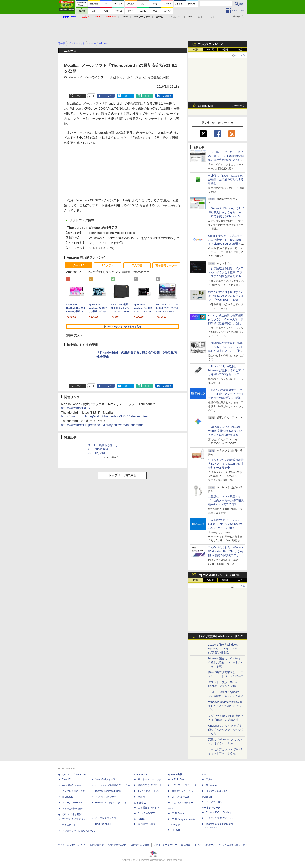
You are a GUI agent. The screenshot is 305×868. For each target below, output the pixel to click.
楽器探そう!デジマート (150, 785)
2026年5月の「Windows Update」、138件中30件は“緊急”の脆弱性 (223, 649)
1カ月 (240, 50)
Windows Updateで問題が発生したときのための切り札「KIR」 (225, 706)
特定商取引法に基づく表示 (233, 845)
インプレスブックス (106, 818)
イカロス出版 (175, 774)
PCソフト (108, 265)
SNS (190, 17)
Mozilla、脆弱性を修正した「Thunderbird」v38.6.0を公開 (103, 449)
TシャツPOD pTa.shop (219, 812)
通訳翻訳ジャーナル (182, 791)
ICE (204, 774)
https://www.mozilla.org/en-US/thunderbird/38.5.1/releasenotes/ (105, 416)
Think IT (66, 779)
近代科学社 (140, 819)
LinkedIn (167, 96)
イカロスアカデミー (182, 803)
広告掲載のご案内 (117, 845)
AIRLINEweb (179, 779)
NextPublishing (103, 824)
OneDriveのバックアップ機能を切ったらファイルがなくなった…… (226, 730)
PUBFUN (207, 797)
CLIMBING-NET (146, 813)
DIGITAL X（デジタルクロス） (111, 803)
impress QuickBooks (217, 791)
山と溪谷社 (140, 803)
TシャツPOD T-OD (149, 791)
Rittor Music (141, 774)
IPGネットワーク (211, 808)
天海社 (209, 779)
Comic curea (213, 785)
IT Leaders (68, 797)
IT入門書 (137, 265)
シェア (108, 96)
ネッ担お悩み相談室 (73, 809)
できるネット (69, 825)
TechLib (176, 830)
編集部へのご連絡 (140, 845)
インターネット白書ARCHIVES (78, 831)
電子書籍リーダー (166, 265)
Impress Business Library (108, 791)
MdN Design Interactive (184, 819)
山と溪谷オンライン (148, 808)
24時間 (210, 50)
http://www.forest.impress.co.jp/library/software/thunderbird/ (102, 425)
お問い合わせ (97, 845)
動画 (200, 17)
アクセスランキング (210, 44)
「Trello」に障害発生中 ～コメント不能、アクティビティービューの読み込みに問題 (226, 394)
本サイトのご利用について (72, 845)
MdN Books (178, 813)
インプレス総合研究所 (74, 791)
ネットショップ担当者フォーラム (113, 785)
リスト (92, 96)
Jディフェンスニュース (184, 785)
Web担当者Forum (71, 785)
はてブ (128, 96)
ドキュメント (175, 17)
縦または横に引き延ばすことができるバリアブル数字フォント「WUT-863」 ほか (226, 296)
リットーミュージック (150, 779)
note (147, 96)
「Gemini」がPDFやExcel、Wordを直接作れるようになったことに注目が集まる (225, 431)
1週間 (225, 50)
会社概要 (186, 845)
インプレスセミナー (106, 797)
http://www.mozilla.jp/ (76, 408)
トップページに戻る (122, 475)
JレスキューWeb (181, 797)
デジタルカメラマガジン (75, 819)
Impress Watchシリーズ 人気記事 (219, 575)
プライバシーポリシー (165, 845)
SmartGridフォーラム (106, 779)
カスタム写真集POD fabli (220, 818)
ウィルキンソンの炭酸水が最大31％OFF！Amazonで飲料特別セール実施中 (226, 464)
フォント (213, 17)
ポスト (80, 96)
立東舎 (141, 797)
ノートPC (78, 265)
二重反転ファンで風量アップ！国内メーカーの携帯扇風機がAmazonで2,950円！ (226, 500)
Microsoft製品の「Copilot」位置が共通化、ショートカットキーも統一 (226, 662)
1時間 (196, 50)
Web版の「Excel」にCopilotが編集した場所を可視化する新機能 (226, 179)
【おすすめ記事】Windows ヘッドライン (221, 636)
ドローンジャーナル (73, 803)
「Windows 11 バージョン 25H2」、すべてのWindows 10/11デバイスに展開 (225, 524)
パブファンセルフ (215, 802)
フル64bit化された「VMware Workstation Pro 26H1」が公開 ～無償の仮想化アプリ (226, 551)
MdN (171, 809)
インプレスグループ (205, 845)
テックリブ (174, 825)
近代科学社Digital (147, 824)
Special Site (206, 106)
